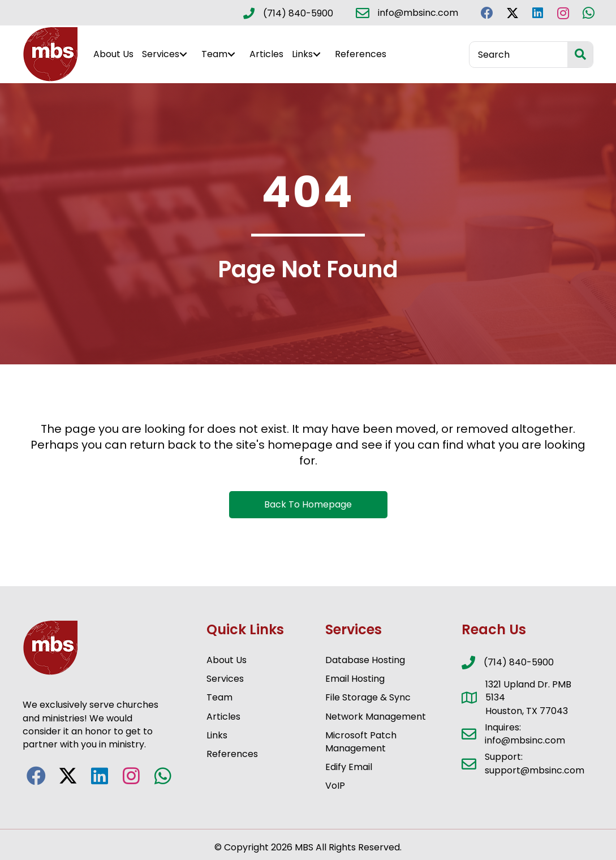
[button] (487, 13)
